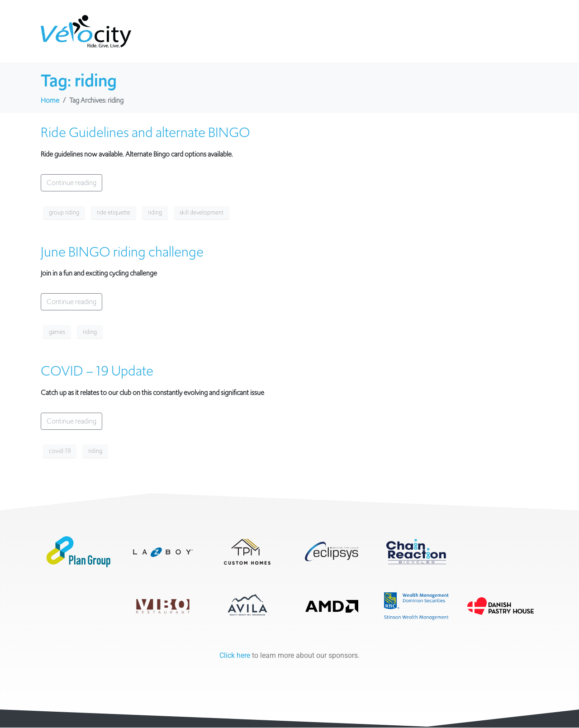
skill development (202, 212)
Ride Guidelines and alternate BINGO (145, 132)
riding (155, 212)
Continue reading (71, 183)
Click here (235, 656)
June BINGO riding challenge (122, 252)
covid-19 (60, 451)
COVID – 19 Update (97, 371)
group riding (64, 212)
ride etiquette (114, 212)
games (57, 332)
